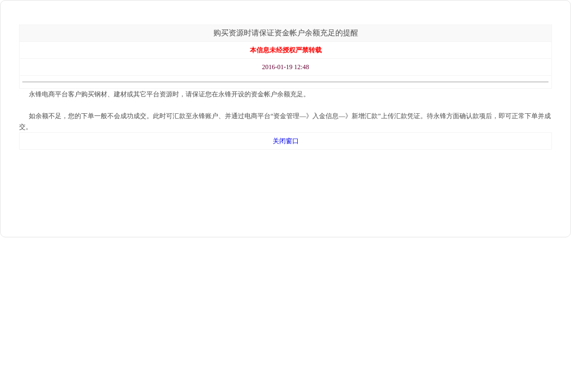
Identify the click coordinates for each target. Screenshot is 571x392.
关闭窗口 (286, 141)
